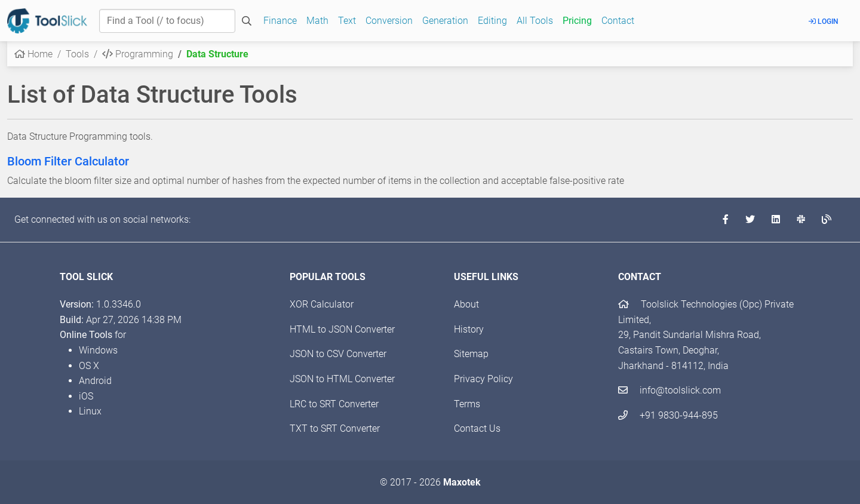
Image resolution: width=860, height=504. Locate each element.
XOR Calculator (322, 304)
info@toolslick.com (669, 390)
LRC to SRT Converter (334, 404)
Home (33, 54)
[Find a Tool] (167, 21)
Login (824, 21)
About (466, 304)
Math (317, 21)
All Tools (535, 21)
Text (347, 21)
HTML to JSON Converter (342, 329)
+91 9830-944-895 (668, 415)
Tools (77, 54)
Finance (280, 21)
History (469, 329)
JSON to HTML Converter (342, 379)
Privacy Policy (483, 379)
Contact (618, 21)
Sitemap (471, 354)
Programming (138, 54)
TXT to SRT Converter (335, 428)
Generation (445, 21)
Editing (492, 21)
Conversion (389, 21)
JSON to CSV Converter (338, 354)
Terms (467, 404)
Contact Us (477, 428)
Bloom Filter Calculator (68, 161)
